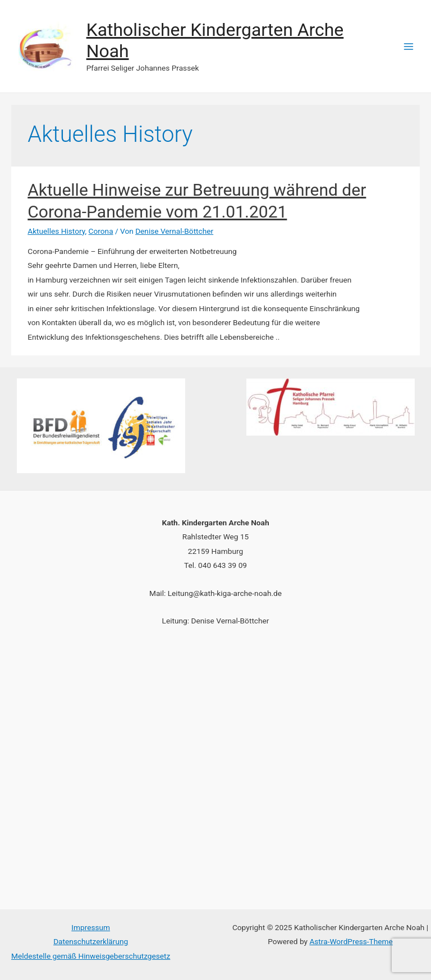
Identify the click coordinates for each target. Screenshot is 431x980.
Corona (101, 231)
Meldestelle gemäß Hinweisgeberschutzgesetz (91, 956)
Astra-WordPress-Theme (351, 941)
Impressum (91, 927)
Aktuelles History (56, 231)
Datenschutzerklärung (91, 941)
